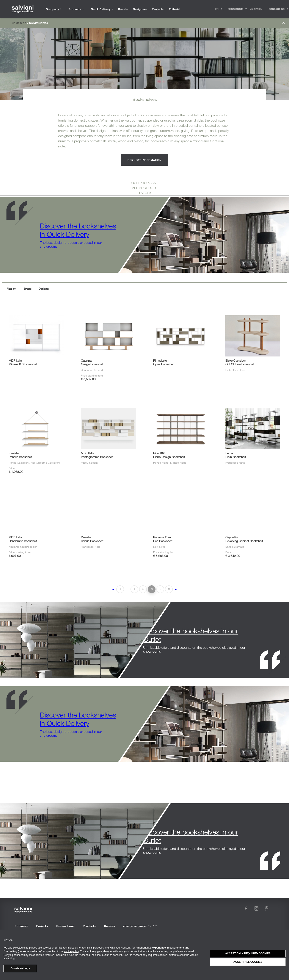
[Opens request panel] (276, 9)
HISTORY (145, 193)
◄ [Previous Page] (113, 589)
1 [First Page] (120, 589)
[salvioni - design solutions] (23, 9)
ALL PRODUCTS (145, 188)
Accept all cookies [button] (248, 962)
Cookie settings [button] (20, 968)
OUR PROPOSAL (144, 183)
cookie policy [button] (71, 951)
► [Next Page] (176, 589)
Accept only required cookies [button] (248, 953)
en (150, 926)
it (156, 926)
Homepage (19, 23)
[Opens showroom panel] (236, 9)
